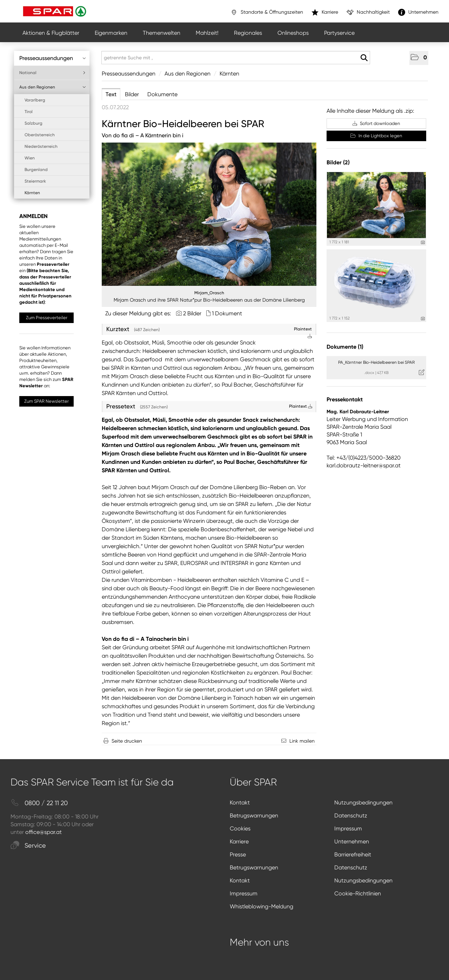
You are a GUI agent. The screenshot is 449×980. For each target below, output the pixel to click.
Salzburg (33, 123)
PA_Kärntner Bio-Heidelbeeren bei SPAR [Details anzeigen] (376, 362)
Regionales (248, 33)
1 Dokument (227, 313)
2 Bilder (192, 313)
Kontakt (240, 803)
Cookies (240, 828)
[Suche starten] (364, 58)
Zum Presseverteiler (47, 318)
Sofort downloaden (376, 123)
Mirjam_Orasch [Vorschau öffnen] (209, 293)
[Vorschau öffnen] (209, 214)
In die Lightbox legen (376, 136)
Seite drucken (127, 741)
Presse (238, 854)
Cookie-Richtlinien (358, 893)
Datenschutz (351, 815)
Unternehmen (352, 841)
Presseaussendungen (53, 58)
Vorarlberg (35, 100)
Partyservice (339, 33)
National (53, 73)
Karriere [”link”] (325, 12)
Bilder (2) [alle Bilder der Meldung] (338, 162)
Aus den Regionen (53, 87)
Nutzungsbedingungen (363, 803)
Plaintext (301, 406)
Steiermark (35, 181)
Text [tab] (111, 94)
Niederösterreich (41, 146)
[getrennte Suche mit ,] (236, 58)
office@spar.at (43, 832)
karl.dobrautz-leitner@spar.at (364, 465)
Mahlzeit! (207, 33)
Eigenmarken (111, 33)
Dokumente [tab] (162, 94)
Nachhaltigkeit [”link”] (368, 12)
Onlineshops (293, 33)
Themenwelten (162, 33)
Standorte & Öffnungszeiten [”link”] (267, 12)
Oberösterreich (40, 135)
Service (28, 846)
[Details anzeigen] (423, 242)
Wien (30, 158)
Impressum (348, 828)
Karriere (239, 841)
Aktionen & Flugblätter (51, 33)
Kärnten (32, 193)
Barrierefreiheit (353, 854)
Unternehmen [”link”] (418, 12)
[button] (419, 58)
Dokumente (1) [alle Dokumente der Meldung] (345, 347)
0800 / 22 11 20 (39, 803)
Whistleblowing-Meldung (262, 906)
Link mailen (302, 741)
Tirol (29, 112)
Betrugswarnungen (254, 815)
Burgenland (36, 170)
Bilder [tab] (132, 94)
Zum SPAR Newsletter (46, 401)
